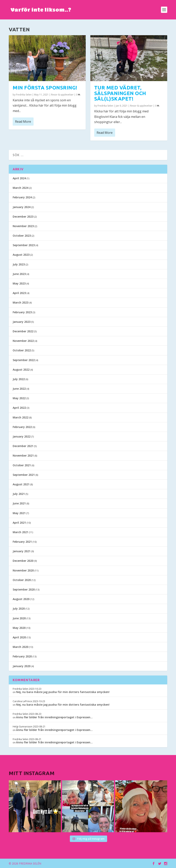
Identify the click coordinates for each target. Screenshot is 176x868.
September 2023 (24, 245)
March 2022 (20, 417)
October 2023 (22, 236)
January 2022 (22, 436)
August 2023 (21, 255)
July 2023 (19, 264)
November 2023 (23, 226)
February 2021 (22, 542)
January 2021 (22, 551)
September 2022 (24, 360)
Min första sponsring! (45, 88)
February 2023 (22, 312)
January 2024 (22, 207)
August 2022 (21, 370)
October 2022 (22, 350)
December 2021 (23, 446)
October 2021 (22, 465)
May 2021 (19, 513)
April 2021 (19, 523)
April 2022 (19, 408)
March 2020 (20, 647)
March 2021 (20, 532)
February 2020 (22, 656)
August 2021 (21, 484)
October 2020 (22, 580)
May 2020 (19, 628)
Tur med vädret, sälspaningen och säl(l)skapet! (120, 93)
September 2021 (24, 475)
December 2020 (23, 561)
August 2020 (21, 599)
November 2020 (23, 570)
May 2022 (19, 398)
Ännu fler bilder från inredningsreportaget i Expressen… (54, 717)
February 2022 (22, 427)
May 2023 (19, 283)
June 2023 (19, 274)
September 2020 (24, 589)
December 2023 (23, 217)
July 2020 (19, 609)
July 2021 (19, 494)
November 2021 (23, 455)
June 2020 (19, 618)
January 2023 (22, 322)
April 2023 (19, 293)
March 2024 (20, 188)
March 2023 (20, 302)
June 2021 (19, 503)
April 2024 (19, 178)
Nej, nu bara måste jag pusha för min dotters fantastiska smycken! (63, 692)
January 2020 (22, 666)
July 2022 (19, 379)
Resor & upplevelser (62, 94)
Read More (23, 121)
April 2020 (19, 637)
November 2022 (23, 341)
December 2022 (23, 331)
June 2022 (19, 389)
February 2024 (22, 197)
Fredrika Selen (24, 94)
